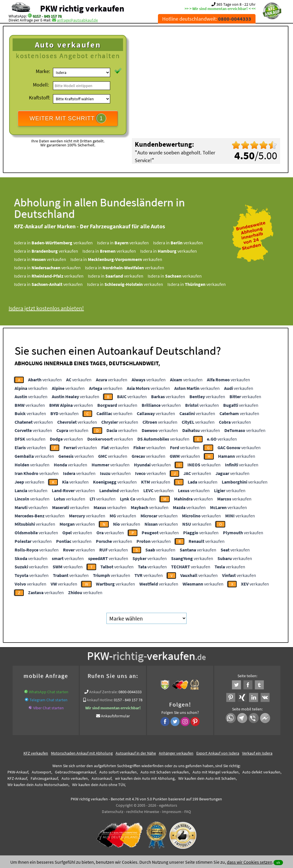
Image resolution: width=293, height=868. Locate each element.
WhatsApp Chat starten (49, 692)
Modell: (41, 85)
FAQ (188, 812)
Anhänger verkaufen (176, 753)
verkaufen (45, 380)
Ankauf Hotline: (100, 700)
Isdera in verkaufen (53, 243)
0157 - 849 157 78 (47, 16)
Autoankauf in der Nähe (136, 753)
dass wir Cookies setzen (250, 862)
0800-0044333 (130, 692)
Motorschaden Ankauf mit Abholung (82, 753)
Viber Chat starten (48, 708)
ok (278, 862)
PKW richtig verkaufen (82, 8)
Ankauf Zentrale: (103, 692)
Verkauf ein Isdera (257, 753)
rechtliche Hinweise (143, 812)
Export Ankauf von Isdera (218, 753)
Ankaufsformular (115, 716)
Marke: (43, 71)
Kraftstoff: (39, 98)
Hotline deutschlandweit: (207, 19)
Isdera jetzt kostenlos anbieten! (46, 308)
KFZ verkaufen (36, 753)
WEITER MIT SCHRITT (68, 118)
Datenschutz (113, 812)
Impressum (172, 812)
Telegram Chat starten (48, 700)
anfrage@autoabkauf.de (77, 20)
